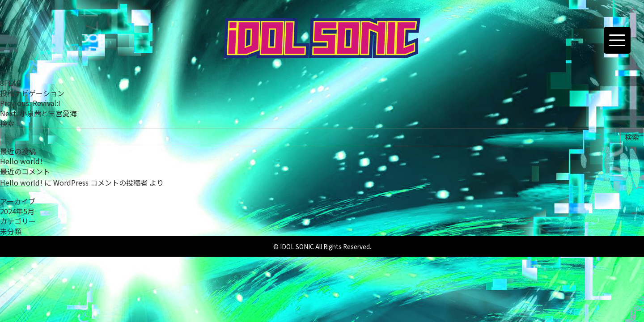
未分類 (11, 231)
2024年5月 (17, 211)
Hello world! (21, 161)
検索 (7, 123)
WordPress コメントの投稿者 (100, 182)
